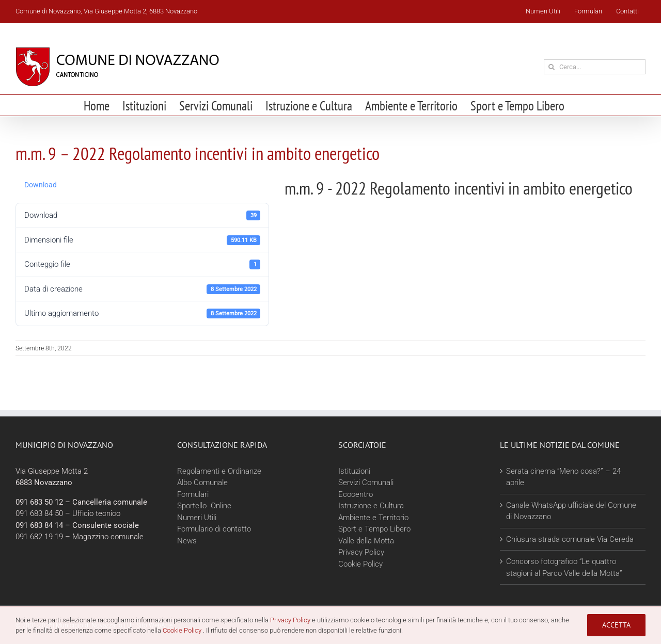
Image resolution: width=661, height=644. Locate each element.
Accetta (616, 625)
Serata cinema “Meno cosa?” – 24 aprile (563, 477)
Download (41, 185)
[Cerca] (551, 67)
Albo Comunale (202, 482)
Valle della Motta (366, 541)
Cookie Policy (360, 564)
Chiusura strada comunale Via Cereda (570, 539)
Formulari (193, 494)
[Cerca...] (595, 67)
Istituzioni (354, 471)
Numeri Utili (197, 518)
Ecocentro (357, 494)
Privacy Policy (361, 552)
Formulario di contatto (214, 529)
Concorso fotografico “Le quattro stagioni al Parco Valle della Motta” (564, 567)
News (187, 541)
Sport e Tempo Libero (374, 529)
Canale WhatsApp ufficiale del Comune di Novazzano (571, 511)
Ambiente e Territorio (373, 518)
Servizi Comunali (366, 482)
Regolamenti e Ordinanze (219, 471)
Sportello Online (204, 506)
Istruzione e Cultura (371, 506)
